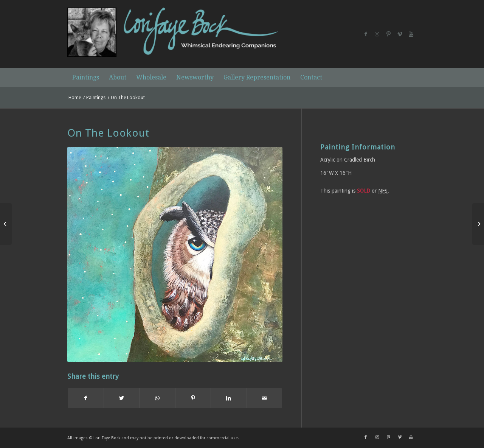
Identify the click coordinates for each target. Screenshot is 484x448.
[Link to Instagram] (377, 34)
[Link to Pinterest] (388, 34)
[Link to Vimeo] (400, 34)
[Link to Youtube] (411, 34)
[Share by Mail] (265, 398)
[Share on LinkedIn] (229, 398)
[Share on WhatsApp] (157, 398)
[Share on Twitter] (122, 398)
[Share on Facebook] (86, 398)
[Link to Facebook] (366, 34)
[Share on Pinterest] (193, 398)
